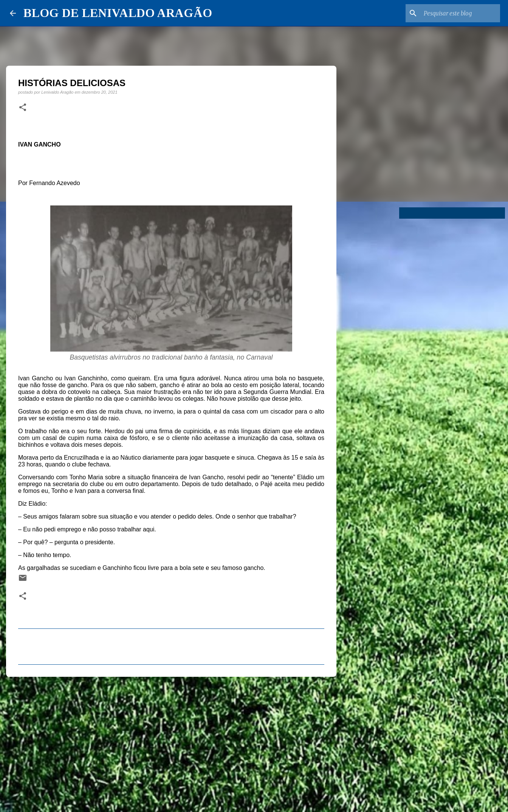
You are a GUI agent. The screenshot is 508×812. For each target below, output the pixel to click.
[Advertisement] (171, 741)
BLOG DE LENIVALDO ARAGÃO (118, 13)
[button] (23, 108)
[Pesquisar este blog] (460, 13)
